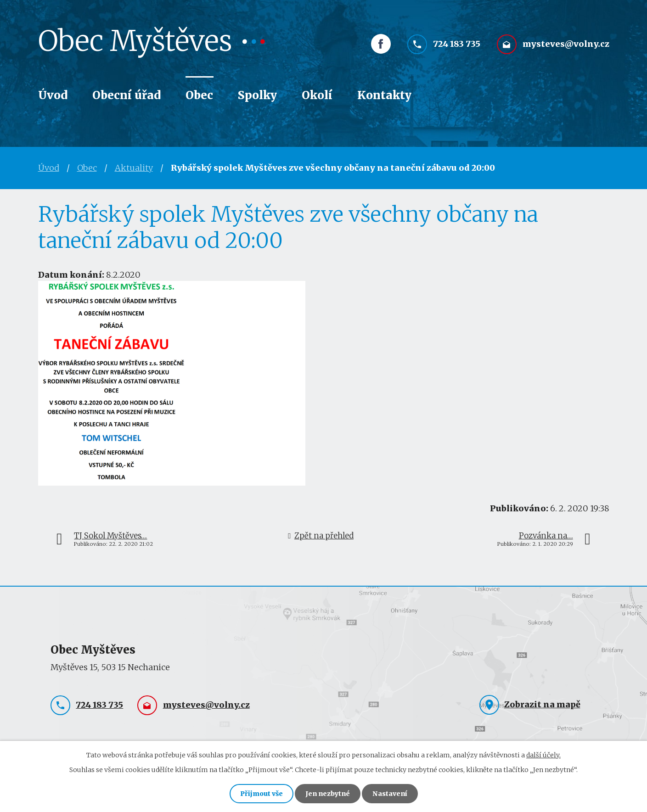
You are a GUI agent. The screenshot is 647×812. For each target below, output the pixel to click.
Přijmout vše (262, 794)
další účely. (543, 755)
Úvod (53, 95)
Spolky (257, 95)
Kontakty (384, 95)
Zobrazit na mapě (542, 704)
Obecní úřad (127, 95)
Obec (199, 95)
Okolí (317, 95)
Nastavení (390, 794)
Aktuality (134, 168)
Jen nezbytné (328, 794)
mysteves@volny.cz (566, 45)
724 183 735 (457, 45)
